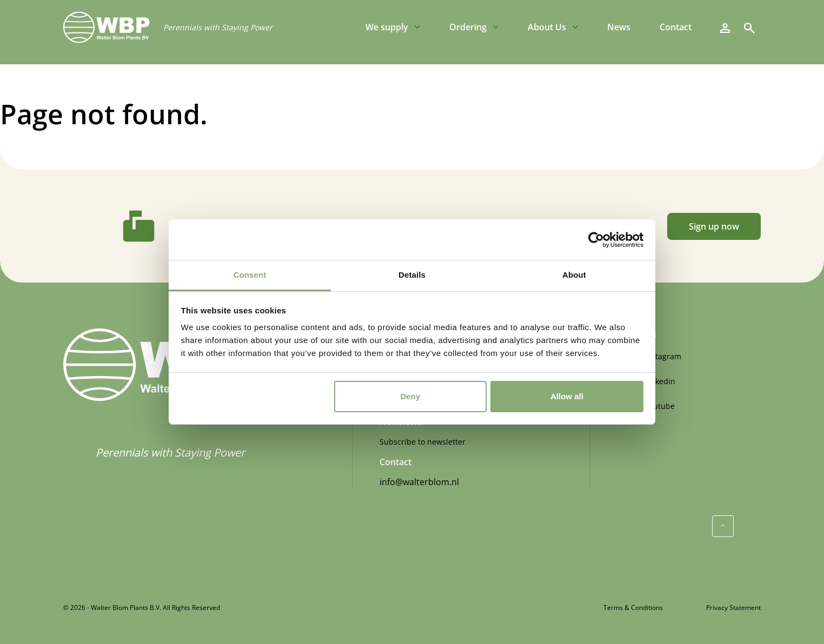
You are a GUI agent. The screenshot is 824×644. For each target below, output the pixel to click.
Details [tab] (412, 275)
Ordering (468, 27)
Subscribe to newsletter (423, 442)
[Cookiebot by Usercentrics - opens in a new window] (596, 240)
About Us (547, 27)
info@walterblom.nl (419, 482)
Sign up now (714, 226)
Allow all (567, 396)
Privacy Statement (733, 608)
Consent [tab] (250, 275)
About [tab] (574, 275)
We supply (387, 27)
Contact (676, 27)
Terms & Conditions (633, 608)
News (619, 27)
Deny (410, 396)
